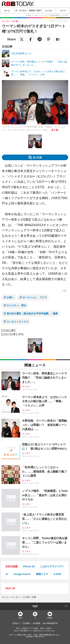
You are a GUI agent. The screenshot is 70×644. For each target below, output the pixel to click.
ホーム (7, 11)
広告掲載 (26, 623)
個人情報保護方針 (51, 623)
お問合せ (16, 623)
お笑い (10, 297)
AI (7, 574)
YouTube (50, 618)
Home (20, 618)
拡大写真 (37, 157)
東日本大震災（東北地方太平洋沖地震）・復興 (32, 314)
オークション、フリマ (35, 297)
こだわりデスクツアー (52, 566)
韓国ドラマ (42, 574)
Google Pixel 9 (22, 574)
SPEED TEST (35, 11)
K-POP (58, 574)
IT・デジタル (21, 11)
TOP (35, 606)
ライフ (63, 11)
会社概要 (36, 623)
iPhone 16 (29, 566)
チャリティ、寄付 (16, 305)
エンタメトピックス (18, 322)
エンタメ (49, 11)
